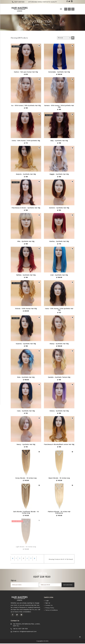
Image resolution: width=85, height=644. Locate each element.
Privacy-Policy (50, 608)
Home (37, 25)
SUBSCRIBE (68, 585)
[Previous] (13, 559)
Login (47, 601)
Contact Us (49, 606)
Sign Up (48, 604)
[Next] (38, 559)
